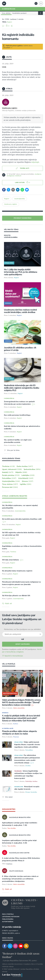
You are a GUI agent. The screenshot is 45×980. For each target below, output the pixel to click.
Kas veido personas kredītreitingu (17, 415)
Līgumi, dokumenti (12, 469)
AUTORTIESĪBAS (8, 922)
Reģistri (10, 22)
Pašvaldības (9, 478)
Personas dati (10, 487)
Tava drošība (12, 828)
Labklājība (28, 475)
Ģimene (28, 481)
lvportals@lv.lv (13, 931)
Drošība (28, 766)
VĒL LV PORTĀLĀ (9, 664)
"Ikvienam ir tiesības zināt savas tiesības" (21, 955)
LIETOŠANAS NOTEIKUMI (11, 917)
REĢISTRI (7, 235)
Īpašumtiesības (32, 469)
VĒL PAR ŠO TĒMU (11, 230)
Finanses (16, 737)
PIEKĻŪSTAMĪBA (8, 919)
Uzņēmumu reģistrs (10, 108)
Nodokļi (8, 472)
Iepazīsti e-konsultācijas (14, 656)
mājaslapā (35, 162)
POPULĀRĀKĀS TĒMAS (11, 459)
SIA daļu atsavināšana (11, 560)
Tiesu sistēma (10, 484)
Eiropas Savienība (31, 792)
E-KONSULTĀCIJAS (9, 9)
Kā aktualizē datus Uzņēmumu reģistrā (17, 571)
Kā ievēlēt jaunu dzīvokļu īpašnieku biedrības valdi (22, 519)
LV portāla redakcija (12, 927)
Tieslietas (8, 466)
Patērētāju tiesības (31, 781)
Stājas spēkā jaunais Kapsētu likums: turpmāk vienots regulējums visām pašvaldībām (27, 745)
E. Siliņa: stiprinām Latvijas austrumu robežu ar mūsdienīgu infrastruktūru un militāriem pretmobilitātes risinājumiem (20, 879)
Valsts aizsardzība (19, 708)
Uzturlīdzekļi (26, 478)
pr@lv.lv (17, 933)
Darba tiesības (25, 466)
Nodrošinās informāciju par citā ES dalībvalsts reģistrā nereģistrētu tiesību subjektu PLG (22, 388)
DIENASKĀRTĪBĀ (9, 809)
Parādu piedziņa (11, 475)
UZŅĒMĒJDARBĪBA (11, 237)
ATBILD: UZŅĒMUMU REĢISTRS (15, 496)
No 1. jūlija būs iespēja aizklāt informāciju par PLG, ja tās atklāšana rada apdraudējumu (21, 272)
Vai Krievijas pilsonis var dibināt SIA (16, 596)
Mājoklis (21, 472)
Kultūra (16, 724)
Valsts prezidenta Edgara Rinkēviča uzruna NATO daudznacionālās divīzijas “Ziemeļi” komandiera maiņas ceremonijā (21, 702)
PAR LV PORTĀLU (8, 914)
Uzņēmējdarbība (20, 199)
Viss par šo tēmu (13, 450)
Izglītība (26, 484)
